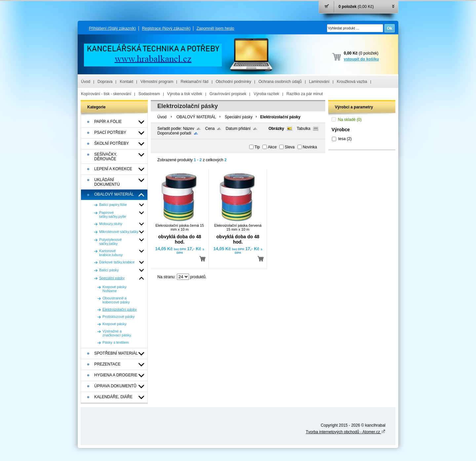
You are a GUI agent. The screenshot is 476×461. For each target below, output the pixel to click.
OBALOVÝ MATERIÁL (196, 117)
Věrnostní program (157, 82)
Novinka (310, 147)
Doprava (105, 82)
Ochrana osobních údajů (280, 82)
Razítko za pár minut (305, 94)
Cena (210, 129)
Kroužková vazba (352, 82)
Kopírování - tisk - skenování (106, 94)
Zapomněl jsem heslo (215, 28)
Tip (257, 147)
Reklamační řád (194, 82)
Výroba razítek (266, 94)
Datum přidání (238, 129)
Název (188, 129)
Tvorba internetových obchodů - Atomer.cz (346, 432)
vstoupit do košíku (361, 59)
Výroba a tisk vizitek (185, 94)
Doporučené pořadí (174, 133)
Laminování (319, 82)
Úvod (86, 82)
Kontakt (126, 82)
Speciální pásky (239, 117)
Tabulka (304, 129)
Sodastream (149, 94)
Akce (272, 147)
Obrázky (276, 129)
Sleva (290, 147)
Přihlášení (112, 28)
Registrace (166, 28)
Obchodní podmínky (234, 82)
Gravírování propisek (228, 94)
